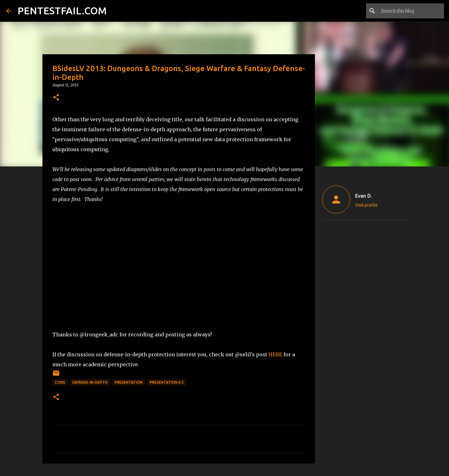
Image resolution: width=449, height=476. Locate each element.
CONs (60, 382)
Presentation (129, 382)
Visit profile (366, 205)
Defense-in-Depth (90, 382)
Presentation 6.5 (167, 382)
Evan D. (364, 196)
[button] (56, 98)
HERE (275, 354)
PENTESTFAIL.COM (62, 11)
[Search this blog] (411, 11)
